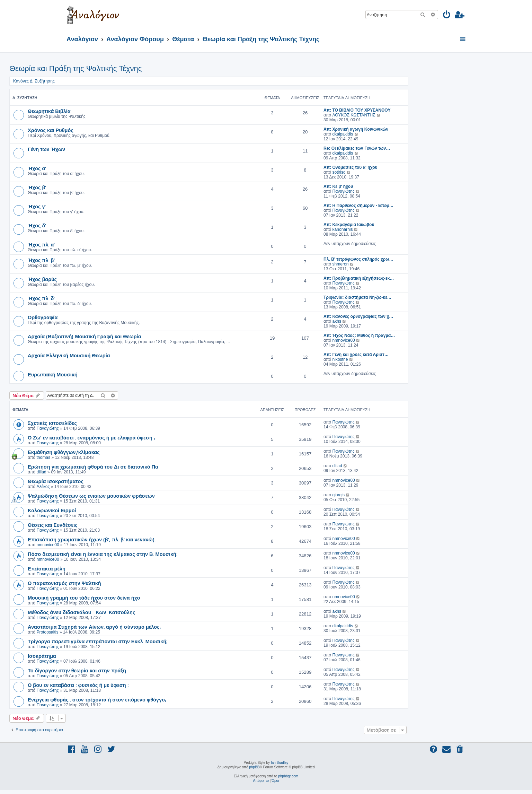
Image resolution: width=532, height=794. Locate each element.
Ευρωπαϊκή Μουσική (53, 374)
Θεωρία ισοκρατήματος (56, 481)
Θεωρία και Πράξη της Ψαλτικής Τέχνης (76, 68)
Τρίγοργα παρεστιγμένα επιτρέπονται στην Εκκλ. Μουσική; (97, 641)
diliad (41, 472)
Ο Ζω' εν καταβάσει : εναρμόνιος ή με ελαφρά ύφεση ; (91, 437)
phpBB (254, 767)
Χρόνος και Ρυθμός (51, 130)
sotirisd (339, 172)
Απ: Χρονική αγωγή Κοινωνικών (356, 129)
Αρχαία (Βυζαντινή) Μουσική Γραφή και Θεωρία (85, 336)
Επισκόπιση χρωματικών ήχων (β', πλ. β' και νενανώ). (92, 539)
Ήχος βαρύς (42, 279)
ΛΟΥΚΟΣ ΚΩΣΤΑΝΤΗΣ (354, 115)
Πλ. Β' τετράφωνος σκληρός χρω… (358, 259)
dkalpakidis (343, 134)
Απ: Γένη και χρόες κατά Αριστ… (356, 355)
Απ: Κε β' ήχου (338, 186)
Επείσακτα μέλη (47, 568)
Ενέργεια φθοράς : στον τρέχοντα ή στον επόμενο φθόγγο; (97, 699)
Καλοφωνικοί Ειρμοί (52, 510)
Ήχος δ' (37, 225)
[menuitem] (447, 16)
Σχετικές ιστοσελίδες (52, 423)
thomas (43, 457)
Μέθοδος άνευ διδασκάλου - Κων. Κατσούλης (82, 612)
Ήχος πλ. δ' (41, 298)
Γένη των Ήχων (46, 149)
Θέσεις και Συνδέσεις (53, 525)
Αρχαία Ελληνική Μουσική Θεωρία (69, 355)
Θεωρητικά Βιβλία (49, 111)
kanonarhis (342, 229)
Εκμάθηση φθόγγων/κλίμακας (64, 452)
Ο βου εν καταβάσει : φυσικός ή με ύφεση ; (78, 685)
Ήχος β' (37, 187)
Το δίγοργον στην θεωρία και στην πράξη (77, 670)
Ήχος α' (37, 168)
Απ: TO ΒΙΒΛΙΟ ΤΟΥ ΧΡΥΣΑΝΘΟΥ (357, 110)
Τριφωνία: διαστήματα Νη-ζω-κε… (357, 297)
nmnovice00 (343, 340)
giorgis (338, 495)
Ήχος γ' (37, 206)
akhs (337, 321)
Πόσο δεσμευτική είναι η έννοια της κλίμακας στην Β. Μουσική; (103, 554)
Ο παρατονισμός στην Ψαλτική (64, 583)
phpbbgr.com (288, 776)
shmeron (340, 264)
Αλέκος (43, 487)
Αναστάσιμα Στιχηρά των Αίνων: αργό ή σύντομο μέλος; (94, 627)
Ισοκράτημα (42, 656)
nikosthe (340, 359)
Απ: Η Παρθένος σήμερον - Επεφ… (358, 206)
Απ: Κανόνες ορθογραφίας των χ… (358, 316)
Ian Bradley (280, 763)
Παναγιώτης (343, 191)
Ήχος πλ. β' (41, 260)
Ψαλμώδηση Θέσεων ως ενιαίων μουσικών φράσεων (91, 496)
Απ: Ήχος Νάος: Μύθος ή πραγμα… (359, 335)
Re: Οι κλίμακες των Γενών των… (357, 148)
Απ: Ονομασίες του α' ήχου (351, 167)
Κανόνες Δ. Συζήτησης (34, 81)
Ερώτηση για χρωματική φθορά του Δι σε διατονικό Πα (93, 466)
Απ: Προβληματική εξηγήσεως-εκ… (359, 278)
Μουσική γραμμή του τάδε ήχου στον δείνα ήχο (84, 597)
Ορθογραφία (43, 317)
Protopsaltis (47, 632)
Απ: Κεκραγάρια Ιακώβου (349, 225)
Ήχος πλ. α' (41, 244)
